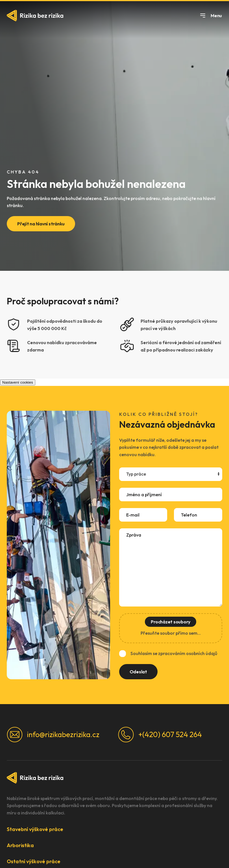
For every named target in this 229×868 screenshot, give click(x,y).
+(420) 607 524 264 (160, 735)
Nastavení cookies (18, 382)
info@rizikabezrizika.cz (53, 735)
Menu (211, 16)
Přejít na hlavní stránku (41, 224)
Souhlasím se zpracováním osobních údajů (174, 653)
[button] (114, 829)
